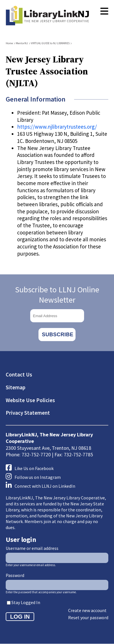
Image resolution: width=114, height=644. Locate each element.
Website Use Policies (30, 400)
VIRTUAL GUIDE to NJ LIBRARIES (50, 43)
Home (9, 43)
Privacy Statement (28, 413)
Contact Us (19, 374)
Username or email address (32, 548)
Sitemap (16, 387)
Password (15, 575)
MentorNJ (22, 43)
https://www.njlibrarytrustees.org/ (57, 127)
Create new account (87, 610)
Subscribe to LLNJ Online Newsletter (57, 295)
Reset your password (88, 617)
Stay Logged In (26, 602)
